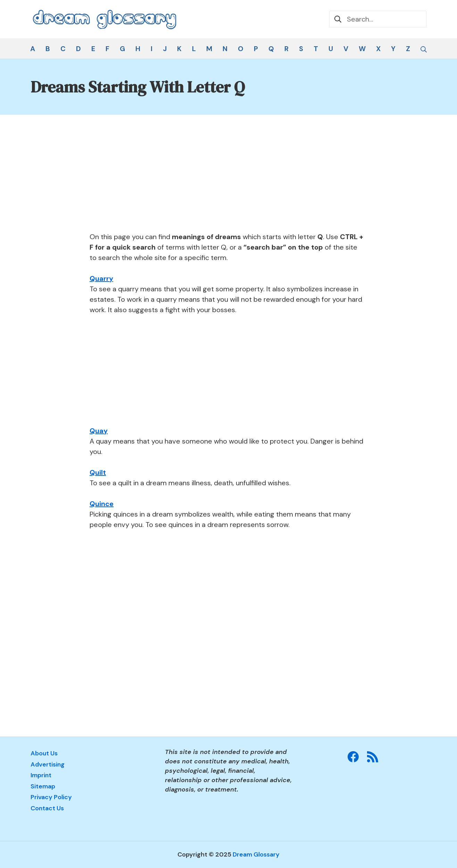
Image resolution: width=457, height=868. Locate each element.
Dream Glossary (256, 854)
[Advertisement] (228, 180)
